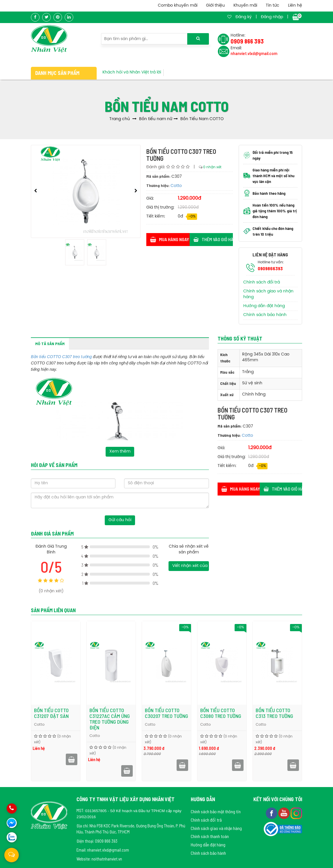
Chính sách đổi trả (262, 282)
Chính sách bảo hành (265, 315)
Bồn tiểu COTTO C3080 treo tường (221, 713)
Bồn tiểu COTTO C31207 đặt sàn (51, 713)
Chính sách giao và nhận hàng (216, 828)
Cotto (176, 186)
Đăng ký (244, 17)
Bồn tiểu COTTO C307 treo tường (61, 357)
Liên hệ (295, 6)
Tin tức (273, 6)
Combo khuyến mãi (178, 6)
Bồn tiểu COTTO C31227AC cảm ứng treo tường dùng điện (110, 719)
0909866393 (270, 268)
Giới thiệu (215, 6)
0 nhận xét (212, 167)
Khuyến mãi (245, 6)
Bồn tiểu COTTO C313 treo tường (274, 713)
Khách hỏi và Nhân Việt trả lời (132, 72)
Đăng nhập (272, 17)
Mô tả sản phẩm (50, 344)
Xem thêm (120, 452)
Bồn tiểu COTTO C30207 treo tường (166, 713)
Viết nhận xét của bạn (190, 566)
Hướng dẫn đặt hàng (264, 306)
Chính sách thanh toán (210, 836)
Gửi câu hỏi (120, 520)
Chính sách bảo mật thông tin (216, 811)
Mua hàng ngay (170, 239)
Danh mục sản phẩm (57, 73)
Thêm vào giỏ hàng (213, 239)
